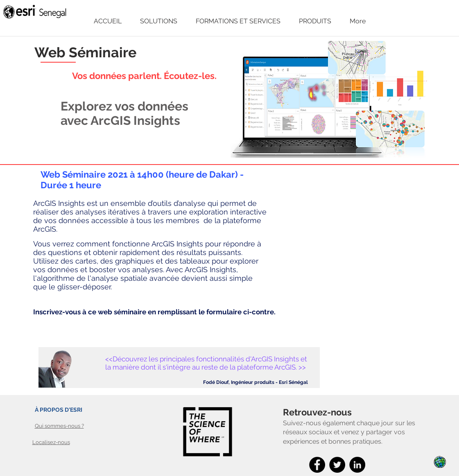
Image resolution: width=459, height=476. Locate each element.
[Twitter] (337, 465)
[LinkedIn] (357, 465)
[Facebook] (317, 465)
